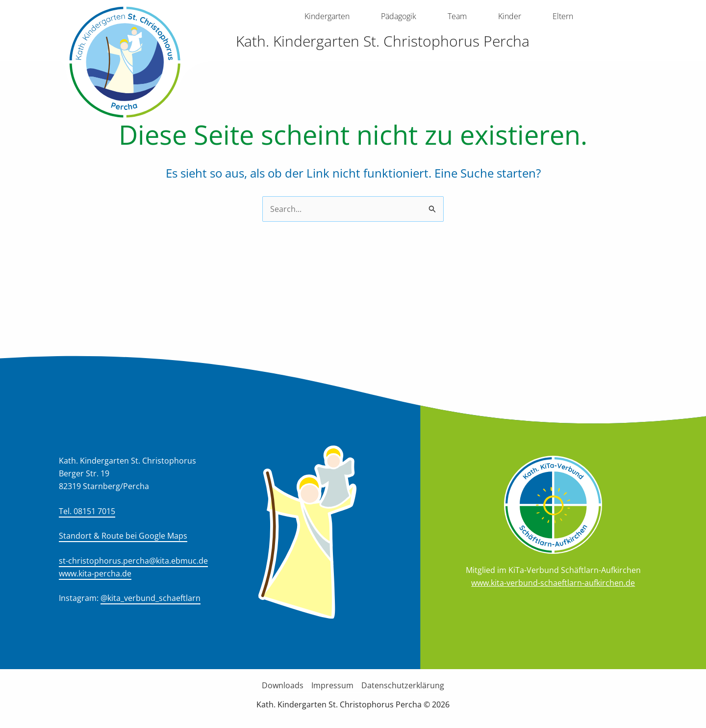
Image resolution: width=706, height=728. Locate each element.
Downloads (283, 685)
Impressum (332, 685)
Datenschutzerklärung (403, 685)
